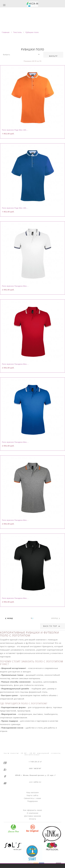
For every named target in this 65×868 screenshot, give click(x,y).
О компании (33, 813)
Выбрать (22, 54)
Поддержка (32, 801)
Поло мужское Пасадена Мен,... (15, 286)
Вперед (56, 618)
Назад (9, 618)
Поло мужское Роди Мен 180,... (15, 130)
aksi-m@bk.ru (35, 782)
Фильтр (53, 56)
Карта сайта (32, 795)
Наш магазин (33, 792)
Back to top (52, 626)
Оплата (32, 819)
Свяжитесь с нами (32, 798)
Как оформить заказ (33, 810)
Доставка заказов (33, 816)
